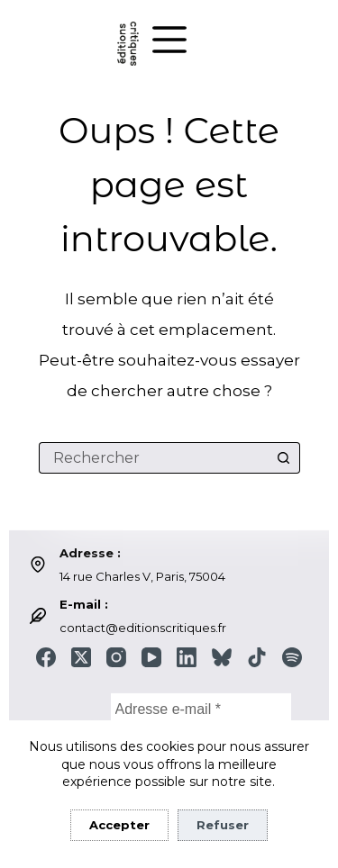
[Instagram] (116, 657)
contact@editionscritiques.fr (143, 628)
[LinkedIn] (187, 657)
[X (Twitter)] (81, 657)
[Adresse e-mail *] (201, 709)
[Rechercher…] (154, 458)
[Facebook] (46, 657)
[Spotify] (292, 657)
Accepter (119, 825)
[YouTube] (151, 657)
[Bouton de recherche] (284, 458)
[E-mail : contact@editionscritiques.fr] (38, 616)
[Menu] (169, 40)
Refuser (223, 825)
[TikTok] (257, 657)
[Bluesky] (222, 657)
